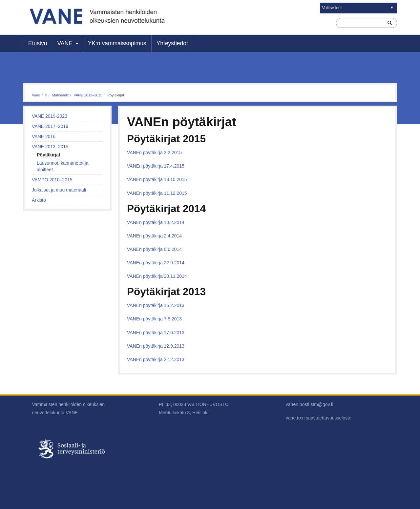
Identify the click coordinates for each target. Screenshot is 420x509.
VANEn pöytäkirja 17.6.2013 (156, 333)
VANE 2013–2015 (88, 95)
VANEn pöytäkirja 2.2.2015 (154, 153)
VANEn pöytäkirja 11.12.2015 (157, 193)
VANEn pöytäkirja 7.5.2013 (154, 319)
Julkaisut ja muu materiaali (59, 190)
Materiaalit (61, 95)
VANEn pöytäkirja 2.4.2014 (154, 236)
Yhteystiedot (172, 43)
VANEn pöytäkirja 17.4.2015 (156, 166)
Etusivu (38, 43)
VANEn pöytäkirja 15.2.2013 (156, 305)
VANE (65, 43)
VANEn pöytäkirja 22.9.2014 (156, 263)
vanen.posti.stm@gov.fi (310, 404)
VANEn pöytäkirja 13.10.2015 (157, 179)
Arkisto (39, 200)
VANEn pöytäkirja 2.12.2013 (156, 359)
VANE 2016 (44, 136)
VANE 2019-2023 (50, 116)
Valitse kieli (332, 8)
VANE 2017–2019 (50, 126)
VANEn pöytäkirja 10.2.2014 (156, 222)
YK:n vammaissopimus (117, 43)
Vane (36, 95)
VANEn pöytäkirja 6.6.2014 (154, 249)
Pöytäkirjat (49, 155)
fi (46, 95)
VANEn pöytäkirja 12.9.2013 (156, 346)
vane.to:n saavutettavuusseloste (319, 418)
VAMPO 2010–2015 (52, 180)
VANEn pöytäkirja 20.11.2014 (157, 276)
